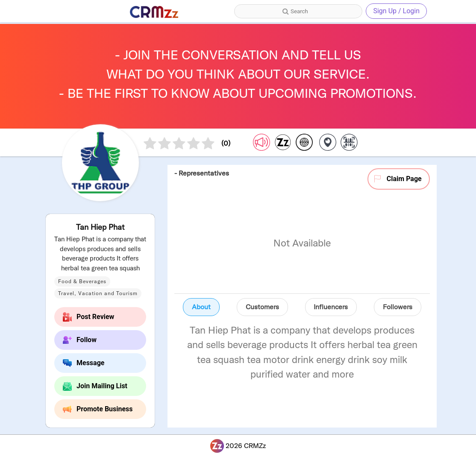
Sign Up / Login (396, 11)
